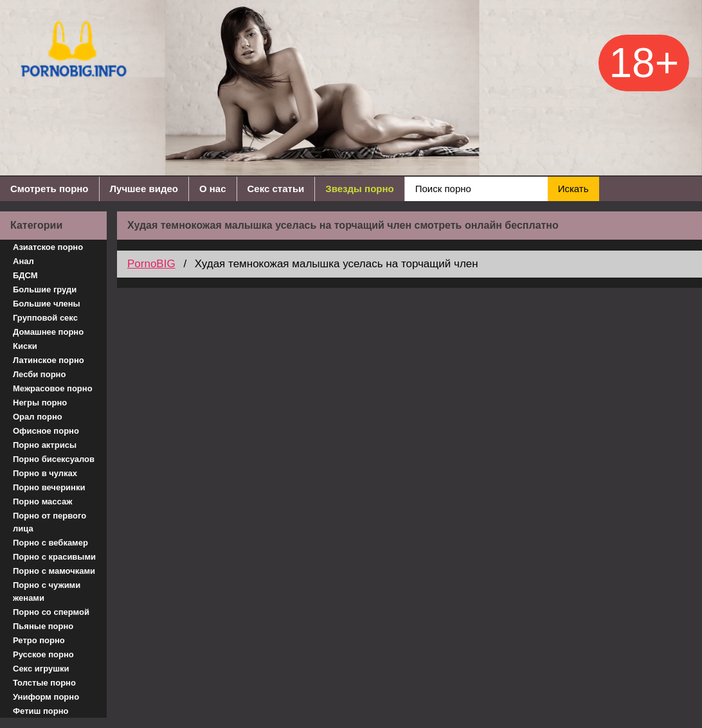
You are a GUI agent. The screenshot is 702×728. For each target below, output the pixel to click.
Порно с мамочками (54, 571)
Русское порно (43, 654)
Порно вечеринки (49, 487)
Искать (573, 189)
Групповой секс (45, 318)
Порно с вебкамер (50, 543)
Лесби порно (39, 374)
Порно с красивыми (54, 557)
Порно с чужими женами (47, 591)
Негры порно (40, 403)
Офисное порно (46, 431)
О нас (213, 189)
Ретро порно (39, 640)
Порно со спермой (51, 612)
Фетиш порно (41, 711)
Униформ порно (46, 697)
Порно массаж (42, 502)
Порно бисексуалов (54, 459)
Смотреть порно (50, 189)
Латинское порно (49, 360)
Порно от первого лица (50, 522)
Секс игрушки (41, 669)
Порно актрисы (45, 445)
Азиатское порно (48, 247)
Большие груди (45, 289)
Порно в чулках (45, 473)
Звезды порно (359, 189)
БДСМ (25, 275)
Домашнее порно (48, 332)
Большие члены (47, 304)
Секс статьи (276, 189)
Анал (23, 261)
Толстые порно (44, 683)
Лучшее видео (144, 189)
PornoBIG (151, 264)
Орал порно (38, 417)
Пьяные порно (43, 626)
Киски (25, 346)
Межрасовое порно (53, 388)
